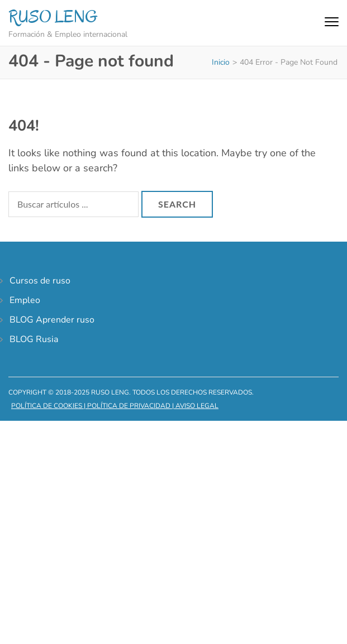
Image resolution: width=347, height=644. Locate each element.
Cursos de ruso (40, 281)
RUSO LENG (53, 16)
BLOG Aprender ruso (52, 320)
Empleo (25, 300)
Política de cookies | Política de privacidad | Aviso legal (115, 406)
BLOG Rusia (34, 339)
